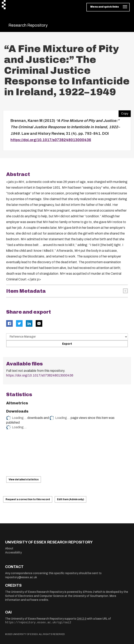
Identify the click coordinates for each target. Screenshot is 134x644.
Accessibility (13, 553)
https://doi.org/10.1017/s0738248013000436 (51, 140)
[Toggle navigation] (108, 7)
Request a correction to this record (28, 499)
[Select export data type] (67, 337)
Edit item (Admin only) (70, 499)
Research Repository (28, 25)
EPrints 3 (88, 592)
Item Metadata (26, 291)
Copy (123, 113)
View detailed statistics (24, 480)
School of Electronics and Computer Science (34, 596)
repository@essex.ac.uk (21, 577)
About (9, 548)
